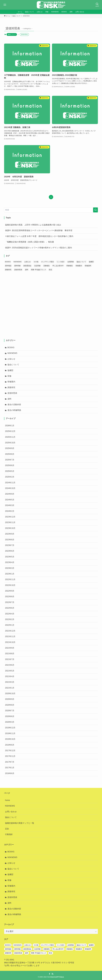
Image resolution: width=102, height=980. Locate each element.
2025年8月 (10, 454)
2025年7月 (10, 460)
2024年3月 (10, 505)
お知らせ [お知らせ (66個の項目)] (28, 262)
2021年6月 (10, 665)
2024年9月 (10, 494)
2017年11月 (10, 756)
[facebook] (50, 974)
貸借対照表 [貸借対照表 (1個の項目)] (18, 270)
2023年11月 (10, 522)
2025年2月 (10, 477)
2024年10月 (10, 488)
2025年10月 (10, 443)
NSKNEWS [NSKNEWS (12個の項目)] (18, 262)
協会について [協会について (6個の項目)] (81, 262)
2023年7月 (10, 545)
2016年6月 (10, 773)
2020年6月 (10, 716)
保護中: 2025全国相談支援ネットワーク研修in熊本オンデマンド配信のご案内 (38, 248)
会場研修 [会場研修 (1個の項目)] (71, 262)
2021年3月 (10, 682)
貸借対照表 (12, 393)
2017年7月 (10, 762)
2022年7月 (10, 602)
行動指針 (9, 834)
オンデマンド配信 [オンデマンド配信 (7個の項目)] (47, 262)
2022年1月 (10, 625)
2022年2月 (10, 619)
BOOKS (11, 347)
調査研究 (11, 387)
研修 (9, 376)
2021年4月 (10, 676)
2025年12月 (10, 431)
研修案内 (11, 382)
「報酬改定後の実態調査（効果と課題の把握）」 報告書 (29, 242)
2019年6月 (10, 745)
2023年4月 (10, 562)
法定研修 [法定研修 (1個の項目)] (37, 266)
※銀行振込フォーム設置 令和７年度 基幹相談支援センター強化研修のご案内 (39, 236)
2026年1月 (10, 426)
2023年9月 (10, 534)
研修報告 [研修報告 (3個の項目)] (70, 266)
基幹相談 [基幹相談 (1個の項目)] (8, 266)
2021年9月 (10, 648)
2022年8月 (10, 597)
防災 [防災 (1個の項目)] (51, 270)
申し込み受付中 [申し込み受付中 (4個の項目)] (58, 266)
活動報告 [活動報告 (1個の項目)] (47, 266)
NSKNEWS (12, 353)
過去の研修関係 (14, 410)
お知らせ (11, 359)
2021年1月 (10, 688)
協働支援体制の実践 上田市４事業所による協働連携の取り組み (33, 225)
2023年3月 (10, 568)
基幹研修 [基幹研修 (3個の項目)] (17, 266)
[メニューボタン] (5, 5)
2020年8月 (10, 705)
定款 (7, 829)
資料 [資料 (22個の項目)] (27, 270)
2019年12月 (10, 728)
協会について (12, 34)
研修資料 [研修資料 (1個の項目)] (88, 266)
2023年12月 (10, 517)
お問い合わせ (11, 812)
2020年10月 (10, 693)
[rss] (52, 974)
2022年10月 (10, 585)
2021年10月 (10, 642)
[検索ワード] (51, 210)
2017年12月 (10, 751)
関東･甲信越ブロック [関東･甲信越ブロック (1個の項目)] (39, 270)
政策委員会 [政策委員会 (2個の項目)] (27, 266)
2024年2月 (10, 511)
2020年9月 (10, 699)
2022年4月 (10, 614)
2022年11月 (10, 579)
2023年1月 (10, 574)
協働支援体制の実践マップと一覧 (20, 823)
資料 (9, 399)
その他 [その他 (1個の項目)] (36, 262)
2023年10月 (10, 528)
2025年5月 (10, 471)
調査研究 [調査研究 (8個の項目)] (8, 270)
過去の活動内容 (14, 405)
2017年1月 (10, 768)
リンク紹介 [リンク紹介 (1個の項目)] (61, 262)
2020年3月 (10, 722)
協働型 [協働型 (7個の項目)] (91, 262)
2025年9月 (10, 448)
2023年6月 (10, 551)
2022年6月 (10, 608)
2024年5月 (10, 500)
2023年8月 (10, 540)
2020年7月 (10, 711)
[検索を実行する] (95, 210)
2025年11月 (10, 437)
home (7, 800)
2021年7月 (10, 659)
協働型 (10, 370)
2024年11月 (10, 483)
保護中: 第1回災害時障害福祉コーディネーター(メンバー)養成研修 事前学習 (39, 230)
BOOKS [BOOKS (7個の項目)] (8, 262)
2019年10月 (10, 739)
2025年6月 (10, 465)
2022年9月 (10, 591)
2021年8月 (10, 654)
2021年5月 (10, 671)
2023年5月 (10, 557)
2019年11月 (10, 733)
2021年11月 (10, 636)
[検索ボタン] (97, 5)
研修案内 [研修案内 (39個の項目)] (79, 266)
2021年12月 (10, 631)
